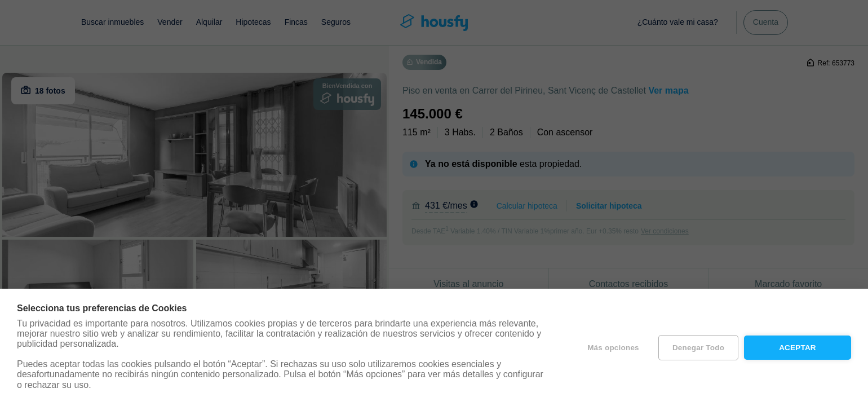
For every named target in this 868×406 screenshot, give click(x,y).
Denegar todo (698, 348)
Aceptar (798, 348)
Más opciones (613, 348)
